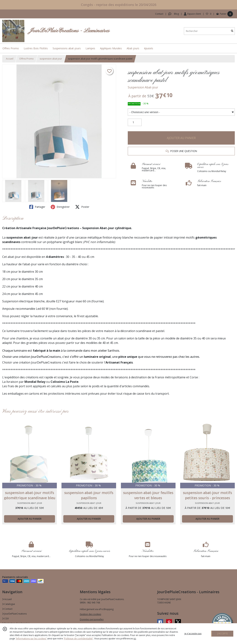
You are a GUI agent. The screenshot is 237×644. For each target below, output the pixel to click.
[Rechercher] (232, 31)
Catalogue (9, 604)
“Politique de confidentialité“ (78, 639)
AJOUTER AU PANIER (181, 138)
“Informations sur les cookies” (31, 639)
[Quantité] (135, 122)
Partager (37, 207)
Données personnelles (92, 619)
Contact (159, 14)
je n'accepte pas (193, 634)
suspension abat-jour (51, 59)
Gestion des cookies (90, 614)
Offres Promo (26, 59)
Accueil (10, 59)
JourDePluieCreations (14, 614)
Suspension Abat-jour (143, 87)
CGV (5, 619)
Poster (82, 207)
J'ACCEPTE (223, 634)
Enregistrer (60, 207)
